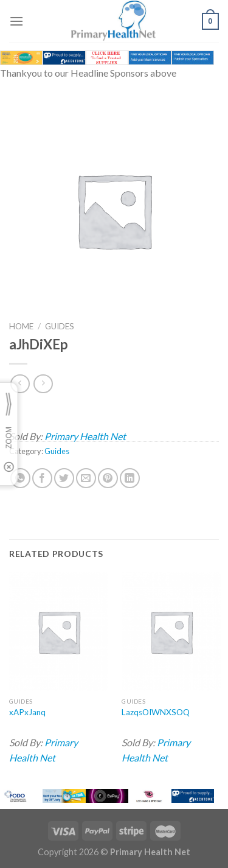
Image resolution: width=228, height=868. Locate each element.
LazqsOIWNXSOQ (156, 712)
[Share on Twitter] (64, 478)
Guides (60, 326)
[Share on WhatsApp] (20, 478)
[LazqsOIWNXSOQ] (171, 632)
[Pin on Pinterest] (108, 478)
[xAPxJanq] (59, 632)
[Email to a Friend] (86, 478)
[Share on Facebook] (42, 478)
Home (21, 326)
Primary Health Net (85, 436)
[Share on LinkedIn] (130, 478)
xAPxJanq (27, 712)
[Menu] (16, 21)
